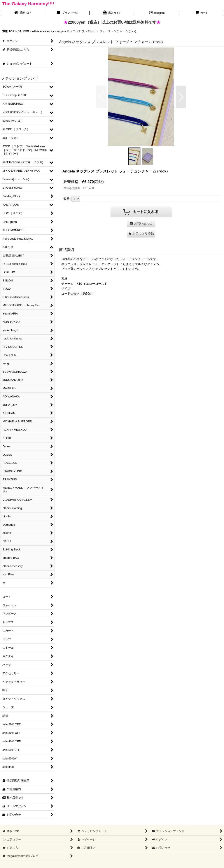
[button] (101, 97)
